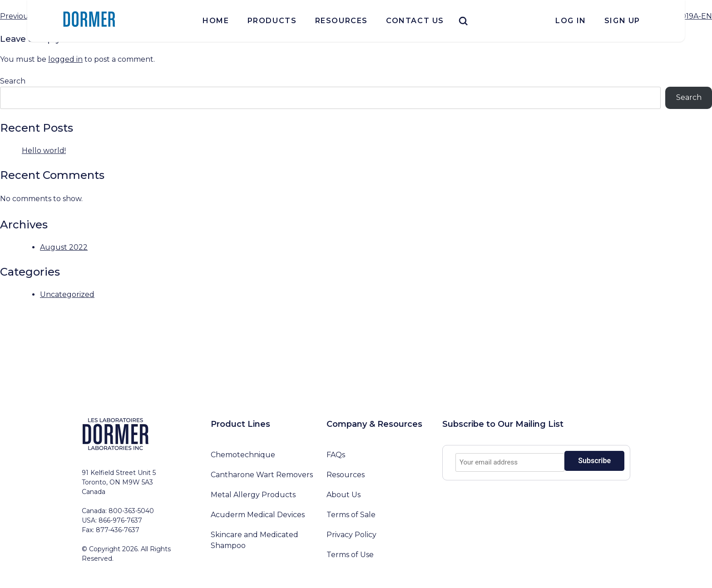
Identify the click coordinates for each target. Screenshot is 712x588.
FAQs (336, 455)
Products (272, 21)
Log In (571, 21)
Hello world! (44, 151)
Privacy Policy (351, 535)
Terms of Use (350, 555)
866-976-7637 (120, 520)
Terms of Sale (351, 515)
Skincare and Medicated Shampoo (255, 540)
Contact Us (415, 21)
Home (216, 21)
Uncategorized (67, 294)
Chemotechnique (243, 455)
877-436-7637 (118, 530)
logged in (65, 59)
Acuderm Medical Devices (258, 515)
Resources (341, 21)
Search (13, 81)
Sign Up (622, 21)
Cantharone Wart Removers (262, 475)
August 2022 (64, 247)
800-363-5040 (131, 511)
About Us (344, 495)
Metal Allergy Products (253, 495)
